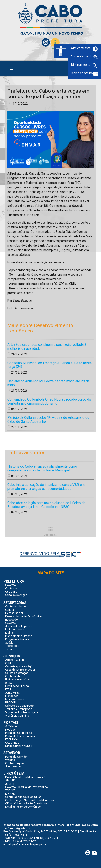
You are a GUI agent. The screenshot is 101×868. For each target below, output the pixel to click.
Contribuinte (13, 676)
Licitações (12, 696)
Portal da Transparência (20, 736)
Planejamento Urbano (19, 636)
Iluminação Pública (17, 686)
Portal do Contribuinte (19, 733)
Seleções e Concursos (19, 706)
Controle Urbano (16, 606)
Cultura (10, 610)
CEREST (10, 663)
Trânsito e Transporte (19, 709)
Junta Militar (13, 693)
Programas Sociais (17, 639)
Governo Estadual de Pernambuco (27, 787)
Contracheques (15, 763)
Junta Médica (14, 766)
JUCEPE (10, 784)
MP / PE (10, 794)
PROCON (11, 702)
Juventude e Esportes (19, 626)
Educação (12, 620)
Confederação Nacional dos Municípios (30, 800)
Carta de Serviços (16, 595)
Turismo (10, 649)
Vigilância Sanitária (17, 716)
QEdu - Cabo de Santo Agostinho (26, 803)
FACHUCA (12, 739)
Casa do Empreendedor (20, 670)
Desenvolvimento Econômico (24, 616)
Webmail (11, 760)
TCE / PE (10, 790)
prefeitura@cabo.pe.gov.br (29, 845)
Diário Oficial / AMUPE (19, 746)
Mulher (9, 633)
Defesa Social (14, 613)
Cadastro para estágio (19, 666)
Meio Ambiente (15, 629)
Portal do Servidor (16, 757)
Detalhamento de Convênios (23, 807)
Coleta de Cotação (17, 673)
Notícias (10, 730)
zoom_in (96, 57)
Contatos (11, 588)
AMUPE (10, 780)
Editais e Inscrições (17, 679)
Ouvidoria (11, 592)
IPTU (8, 689)
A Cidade (11, 726)
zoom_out (95, 66)
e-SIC (8, 683)
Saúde (9, 643)
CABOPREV (12, 743)
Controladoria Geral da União (23, 797)
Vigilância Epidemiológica (22, 712)
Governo (11, 585)
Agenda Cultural (15, 660)
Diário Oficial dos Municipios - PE (26, 777)
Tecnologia (12, 646)
